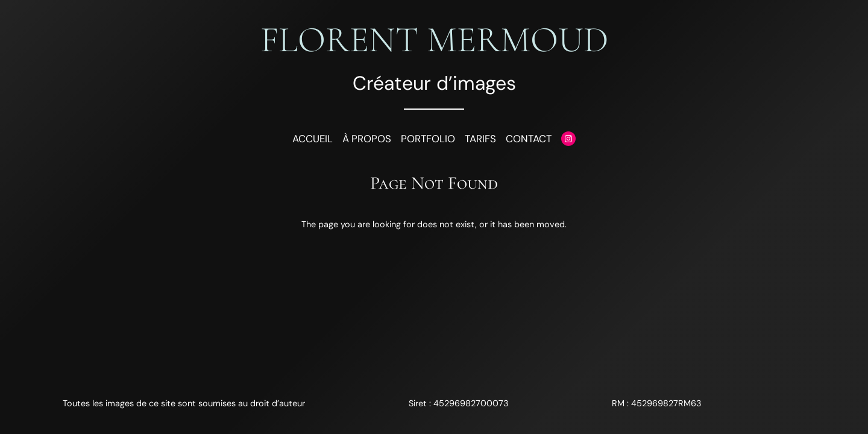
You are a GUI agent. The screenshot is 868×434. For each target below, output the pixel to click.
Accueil (313, 139)
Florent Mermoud (434, 40)
